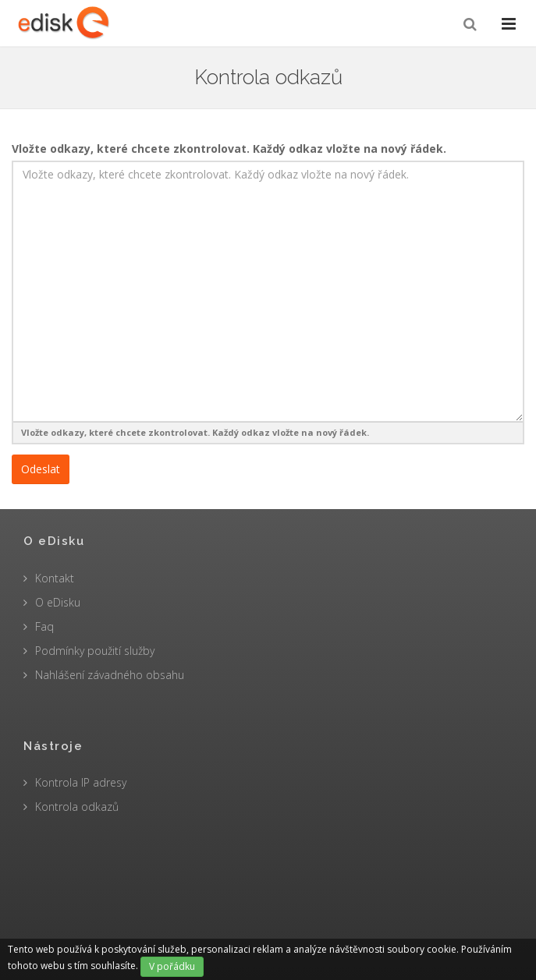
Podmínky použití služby (95, 651)
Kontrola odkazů (77, 807)
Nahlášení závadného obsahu (110, 675)
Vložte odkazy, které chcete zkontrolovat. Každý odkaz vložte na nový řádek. (229, 149)
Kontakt (55, 578)
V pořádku (172, 966)
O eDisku (58, 602)
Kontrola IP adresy (81, 782)
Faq (44, 626)
